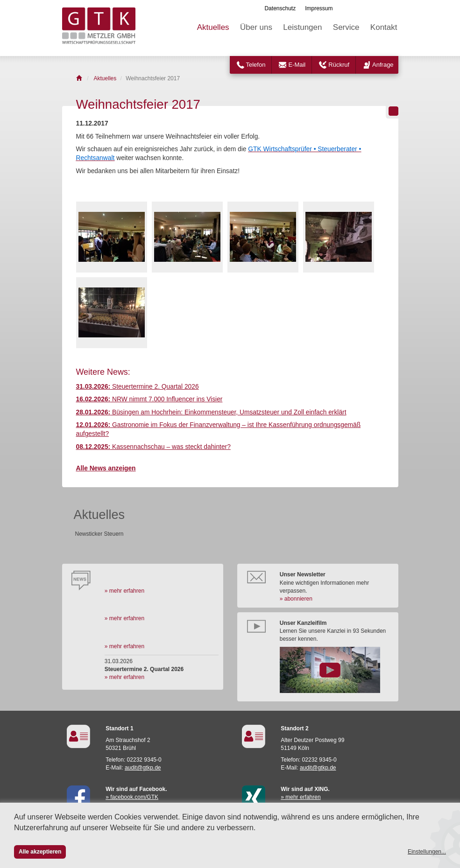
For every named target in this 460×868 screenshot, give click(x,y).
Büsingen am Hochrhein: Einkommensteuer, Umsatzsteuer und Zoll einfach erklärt (211, 412)
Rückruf (339, 65)
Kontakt (384, 27)
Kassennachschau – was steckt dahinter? (153, 447)
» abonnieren (296, 599)
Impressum (319, 8)
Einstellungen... (427, 852)
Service (346, 27)
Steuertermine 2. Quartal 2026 (138, 387)
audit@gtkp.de (143, 768)
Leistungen (302, 27)
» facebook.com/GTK (132, 797)
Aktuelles (213, 27)
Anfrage (383, 65)
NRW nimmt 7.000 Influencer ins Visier (149, 399)
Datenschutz (280, 8)
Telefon (256, 65)
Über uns (256, 27)
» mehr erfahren (124, 591)
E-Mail (297, 65)
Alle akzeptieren (40, 852)
